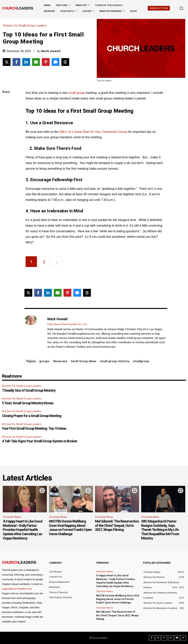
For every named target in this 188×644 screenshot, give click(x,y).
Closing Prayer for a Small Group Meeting (32, 416)
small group (77, 93)
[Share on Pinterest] (46, 62)
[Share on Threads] (65, 62)
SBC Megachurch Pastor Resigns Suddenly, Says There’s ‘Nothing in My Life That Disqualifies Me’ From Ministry (160, 530)
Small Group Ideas (84, 361)
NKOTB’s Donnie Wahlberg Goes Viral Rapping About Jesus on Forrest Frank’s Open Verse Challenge (70, 528)
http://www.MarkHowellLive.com (67, 324)
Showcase (60, 361)
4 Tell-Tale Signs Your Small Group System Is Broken (40, 441)
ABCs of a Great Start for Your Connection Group (93, 132)
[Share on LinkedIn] (26, 62)
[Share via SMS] (56, 62)
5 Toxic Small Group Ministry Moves (28, 403)
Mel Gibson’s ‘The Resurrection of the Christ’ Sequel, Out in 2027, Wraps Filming (117, 525)
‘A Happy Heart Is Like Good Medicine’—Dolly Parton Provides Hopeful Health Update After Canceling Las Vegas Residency (23, 530)
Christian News (12, 517)
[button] (181, 8)
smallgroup (141, 361)
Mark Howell (51, 51)
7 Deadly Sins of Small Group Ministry (29, 390)
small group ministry (115, 361)
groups (44, 361)
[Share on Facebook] (16, 62)
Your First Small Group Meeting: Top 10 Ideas (34, 428)
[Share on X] (7, 62)
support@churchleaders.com (17, 589)
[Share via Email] (36, 62)
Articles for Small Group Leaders (26, 26)
